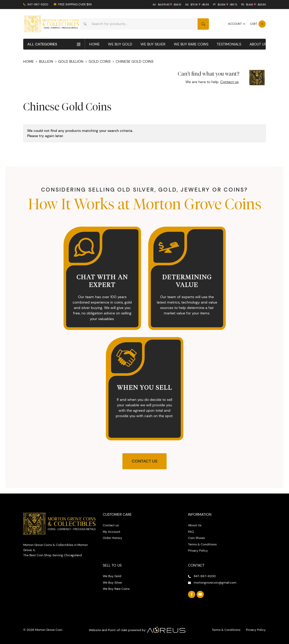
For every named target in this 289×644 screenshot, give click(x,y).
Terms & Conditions (202, 544)
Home (94, 44)
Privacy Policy (198, 550)
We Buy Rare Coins (191, 44)
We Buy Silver (153, 44)
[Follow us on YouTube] (200, 594)
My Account (112, 532)
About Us (258, 44)
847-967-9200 (38, 5)
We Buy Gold (120, 44)
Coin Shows (196, 538)
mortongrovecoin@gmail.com (215, 582)
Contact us (229, 82)
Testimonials (229, 44)
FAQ (191, 532)
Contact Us (144, 461)
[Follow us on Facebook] (192, 594)
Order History (112, 538)
